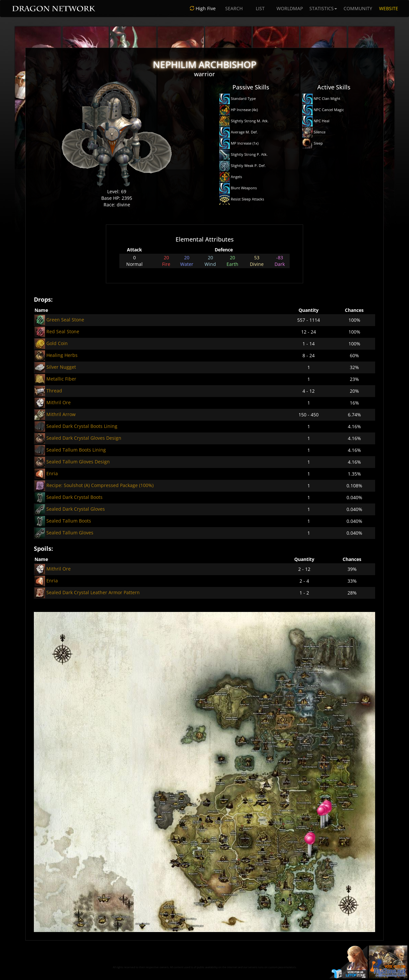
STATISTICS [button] (323, 8)
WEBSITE (389, 8)
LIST (260, 8)
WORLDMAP (290, 8)
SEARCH (234, 8)
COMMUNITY (358, 8)
